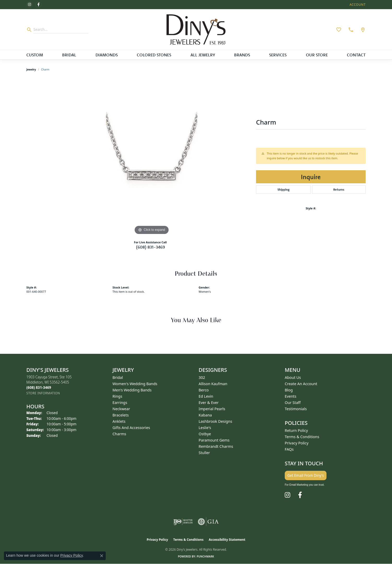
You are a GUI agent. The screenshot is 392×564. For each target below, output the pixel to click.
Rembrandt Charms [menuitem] (216, 446)
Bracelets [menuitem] (121, 415)
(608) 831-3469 (150, 247)
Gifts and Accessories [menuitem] (131, 428)
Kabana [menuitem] (205, 415)
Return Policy (296, 430)
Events (290, 396)
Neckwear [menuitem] (121, 409)
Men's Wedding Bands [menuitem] (132, 390)
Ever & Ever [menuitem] (209, 403)
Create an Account (301, 384)
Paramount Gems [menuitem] (214, 440)
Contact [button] (356, 55)
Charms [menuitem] (119, 434)
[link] (350, 30)
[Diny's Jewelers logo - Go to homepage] (196, 30)
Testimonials (296, 409)
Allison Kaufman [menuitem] (213, 384)
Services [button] (278, 55)
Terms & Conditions (302, 437)
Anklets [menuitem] (119, 421)
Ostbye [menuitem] (205, 434)
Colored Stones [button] (154, 55)
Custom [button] (35, 55)
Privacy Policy (297, 443)
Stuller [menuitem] (204, 453)
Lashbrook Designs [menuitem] (215, 421)
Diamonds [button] (107, 55)
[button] (357, 5)
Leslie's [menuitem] (205, 428)
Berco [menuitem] (204, 390)
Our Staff (293, 403)
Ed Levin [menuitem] (206, 396)
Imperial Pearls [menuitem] (212, 409)
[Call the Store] (39, 387)
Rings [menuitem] (117, 396)
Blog (289, 390)
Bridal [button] (69, 55)
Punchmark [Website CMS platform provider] (206, 556)
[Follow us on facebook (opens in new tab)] (38, 5)
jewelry (31, 69)
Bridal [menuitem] (118, 377)
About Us (293, 377)
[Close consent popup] (102, 556)
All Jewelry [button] (203, 55)
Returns (339, 189)
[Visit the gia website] (208, 522)
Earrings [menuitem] (120, 403)
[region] (152, 158)
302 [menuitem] (202, 377)
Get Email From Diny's (306, 475)
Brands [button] (242, 55)
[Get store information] (43, 393)
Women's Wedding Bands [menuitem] (135, 384)
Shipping (283, 189)
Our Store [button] (317, 55)
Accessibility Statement (227, 540)
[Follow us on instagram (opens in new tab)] (29, 5)
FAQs (289, 449)
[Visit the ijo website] (183, 522)
